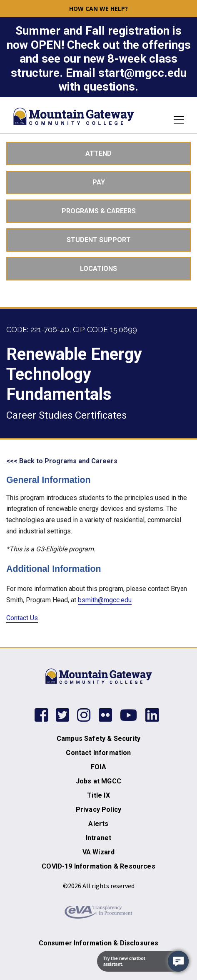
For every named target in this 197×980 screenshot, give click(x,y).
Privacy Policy (98, 810)
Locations (98, 269)
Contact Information (98, 753)
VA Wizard (99, 852)
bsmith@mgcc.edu (105, 600)
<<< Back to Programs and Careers (62, 461)
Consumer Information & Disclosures (99, 943)
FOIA (98, 767)
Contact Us (22, 618)
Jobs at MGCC (98, 781)
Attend (98, 153)
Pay (99, 182)
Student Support (99, 240)
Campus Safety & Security (98, 739)
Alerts (98, 824)
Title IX (98, 795)
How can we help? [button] (98, 9)
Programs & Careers (99, 211)
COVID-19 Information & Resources (98, 866)
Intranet (98, 838)
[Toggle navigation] (176, 120)
